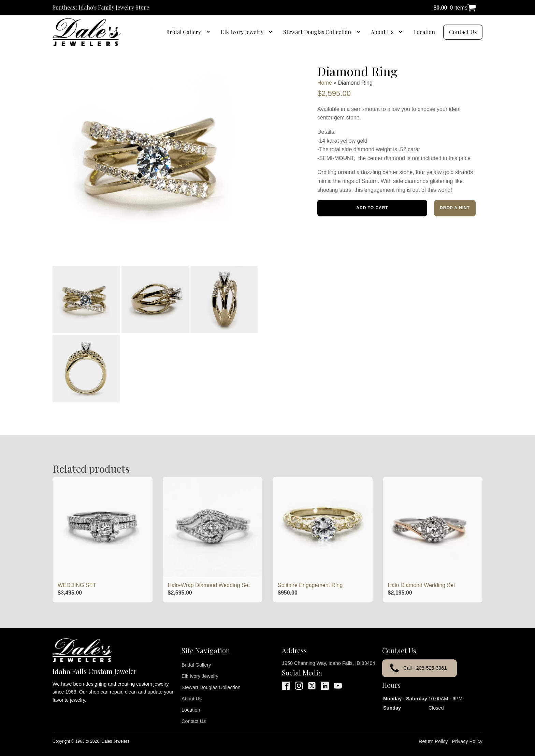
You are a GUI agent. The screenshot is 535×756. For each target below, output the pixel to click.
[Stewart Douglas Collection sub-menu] (360, 32)
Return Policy (433, 732)
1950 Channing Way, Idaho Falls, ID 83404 (329, 654)
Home (325, 83)
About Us (382, 32)
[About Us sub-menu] (402, 32)
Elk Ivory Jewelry (242, 32)
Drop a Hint (455, 208)
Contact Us (463, 32)
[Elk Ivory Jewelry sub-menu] (272, 32)
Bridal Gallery (184, 32)
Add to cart (372, 208)
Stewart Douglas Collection (317, 32)
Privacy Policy (467, 732)
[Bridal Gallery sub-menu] (209, 32)
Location (424, 32)
